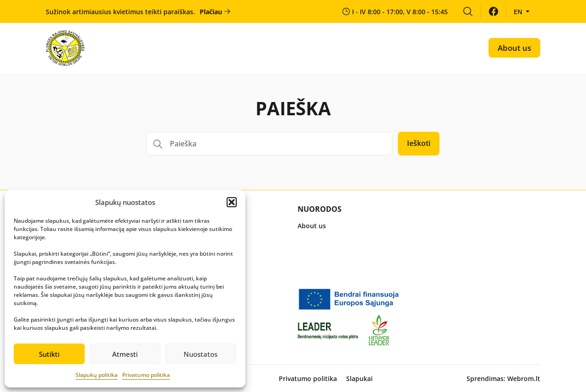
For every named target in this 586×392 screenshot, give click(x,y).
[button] (232, 202)
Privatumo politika (146, 375)
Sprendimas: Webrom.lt (503, 379)
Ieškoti (419, 143)
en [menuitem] (518, 12)
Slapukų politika (97, 375)
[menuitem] (468, 11)
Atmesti (125, 354)
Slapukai (359, 379)
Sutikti (49, 354)
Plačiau (211, 12)
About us (514, 48)
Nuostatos (201, 354)
